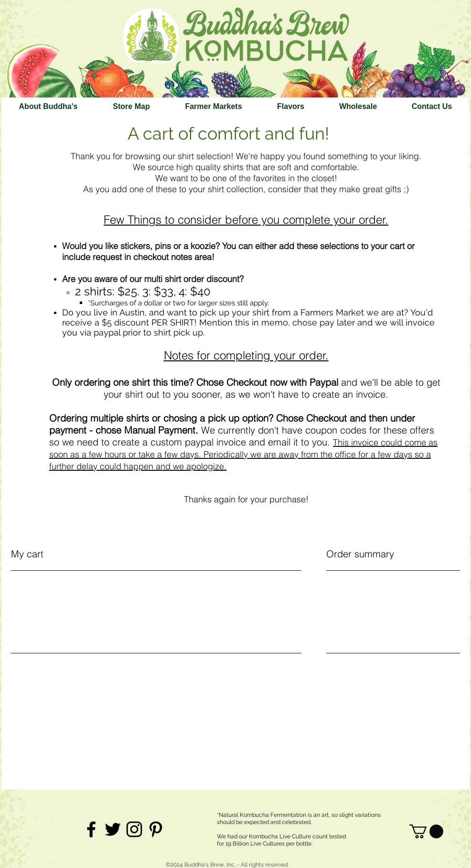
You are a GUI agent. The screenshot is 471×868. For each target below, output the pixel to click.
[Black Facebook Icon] (91, 829)
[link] (426, 831)
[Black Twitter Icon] (113, 829)
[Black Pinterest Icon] (156, 829)
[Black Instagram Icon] (134, 829)
